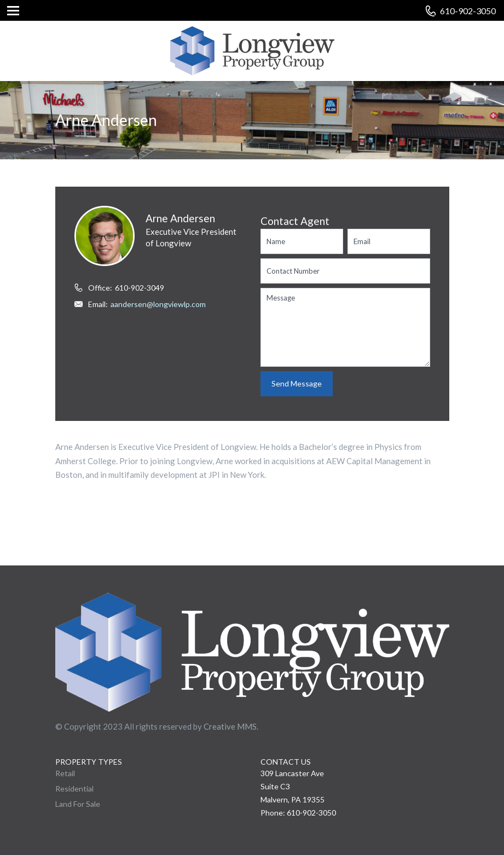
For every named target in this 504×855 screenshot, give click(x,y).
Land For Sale (78, 804)
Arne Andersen (180, 218)
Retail (65, 773)
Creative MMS (230, 726)
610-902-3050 (468, 11)
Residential (74, 788)
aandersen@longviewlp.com (158, 304)
